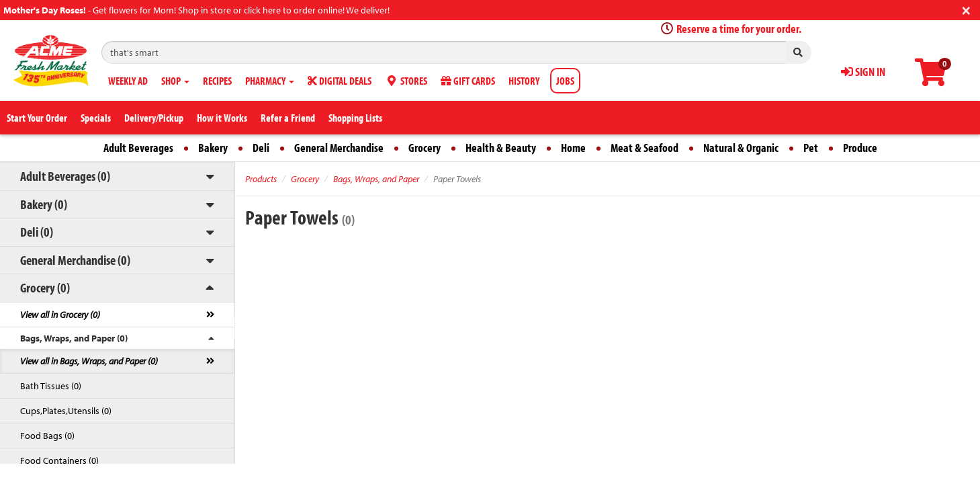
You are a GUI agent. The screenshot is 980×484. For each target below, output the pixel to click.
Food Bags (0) (47, 436)
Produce (860, 148)
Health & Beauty (501, 148)
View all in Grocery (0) (60, 315)
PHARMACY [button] (270, 81)
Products (261, 179)
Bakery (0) (44, 204)
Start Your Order (37, 118)
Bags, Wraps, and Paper (376, 179)
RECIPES (217, 81)
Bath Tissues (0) (51, 386)
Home (573, 148)
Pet (811, 148)
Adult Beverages (138, 148)
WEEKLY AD (128, 81)
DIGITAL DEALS (340, 81)
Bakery (213, 148)
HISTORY (524, 81)
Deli (261, 148)
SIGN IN (863, 72)
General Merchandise (339, 148)
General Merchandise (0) (75, 260)
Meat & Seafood (644, 148)
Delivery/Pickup (154, 118)
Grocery (425, 148)
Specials (96, 118)
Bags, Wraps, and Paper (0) (74, 338)
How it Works (222, 118)
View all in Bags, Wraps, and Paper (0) (89, 361)
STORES (406, 81)
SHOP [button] (175, 81)
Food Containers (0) (59, 460)
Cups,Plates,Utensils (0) (66, 411)
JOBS (565, 81)
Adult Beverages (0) (65, 176)
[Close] (966, 9)
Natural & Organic (741, 148)
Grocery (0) (45, 287)
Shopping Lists (355, 118)
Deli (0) (37, 232)
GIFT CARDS (468, 81)
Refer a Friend (288, 118)
